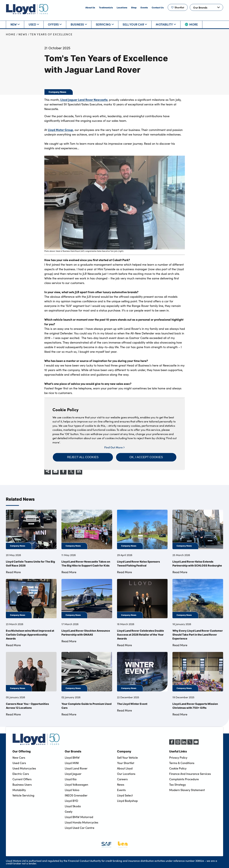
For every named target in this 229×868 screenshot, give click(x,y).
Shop (134, 7)
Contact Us (158, 7)
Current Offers (22, 779)
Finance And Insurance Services (190, 774)
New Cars (19, 758)
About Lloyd (125, 768)
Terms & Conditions (182, 763)
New (15, 24)
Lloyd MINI (72, 763)
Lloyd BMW (72, 758)
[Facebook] (172, 744)
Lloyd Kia (71, 779)
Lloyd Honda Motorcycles (81, 822)
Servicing (105, 24)
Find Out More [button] (114, 447)
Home (11, 34)
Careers (122, 779)
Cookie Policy (178, 768)
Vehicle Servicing (23, 795)
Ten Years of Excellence (51, 34)
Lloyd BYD (71, 801)
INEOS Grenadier (76, 795)
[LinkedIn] (184, 744)
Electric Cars (21, 774)
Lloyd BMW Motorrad (79, 817)
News (23, 34)
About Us (90, 7)
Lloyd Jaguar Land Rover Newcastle (84, 100)
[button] (83, 457)
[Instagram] (178, 744)
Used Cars (19, 763)
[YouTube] (196, 744)
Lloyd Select (125, 795)
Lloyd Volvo (72, 790)
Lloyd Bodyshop (127, 801)
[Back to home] (27, 9)
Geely (69, 812)
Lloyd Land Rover (76, 768)
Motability (166, 24)
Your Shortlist (126, 763)
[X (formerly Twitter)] (190, 744)
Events (144, 7)
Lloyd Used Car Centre (80, 828)
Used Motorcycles (24, 768)
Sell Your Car (135, 24)
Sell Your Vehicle (127, 758)
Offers (55, 24)
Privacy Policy (178, 758)
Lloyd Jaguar (73, 774)
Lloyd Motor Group (60, 130)
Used (34, 24)
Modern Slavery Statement (187, 790)
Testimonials (106, 7)
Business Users (22, 785)
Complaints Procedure (184, 779)
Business (79, 24)
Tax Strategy (178, 785)
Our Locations (126, 774)
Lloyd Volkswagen (76, 785)
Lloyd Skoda (73, 806)
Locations (122, 7)
